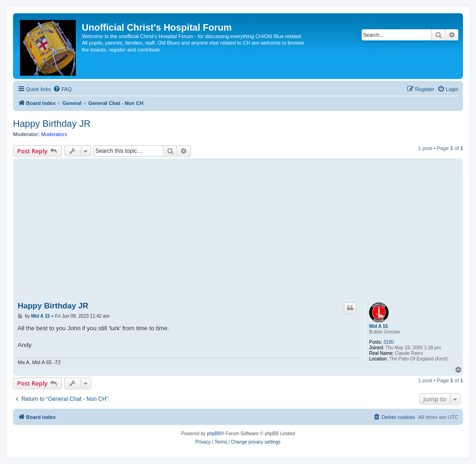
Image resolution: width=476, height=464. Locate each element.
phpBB (214, 434)
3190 (389, 342)
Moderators (54, 134)
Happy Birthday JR (52, 124)
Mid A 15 (378, 326)
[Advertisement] (238, 230)
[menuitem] (62, 89)
